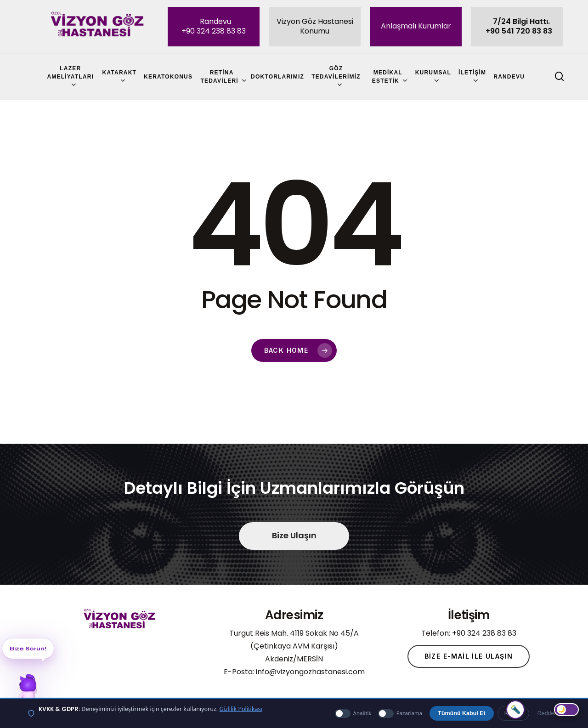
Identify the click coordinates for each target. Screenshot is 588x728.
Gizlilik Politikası (240, 709)
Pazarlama (400, 714)
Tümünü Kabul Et (461, 713)
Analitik (353, 714)
